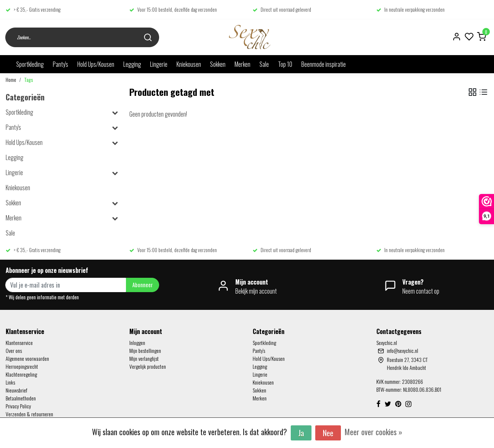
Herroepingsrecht (22, 366)
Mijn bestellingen (145, 350)
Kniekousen (189, 64)
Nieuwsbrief (16, 390)
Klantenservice (19, 343)
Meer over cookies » (374, 432)
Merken (242, 64)
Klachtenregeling (21, 374)
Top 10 (285, 64)
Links (10, 382)
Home (11, 80)
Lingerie (159, 64)
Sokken (218, 64)
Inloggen (137, 343)
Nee (328, 433)
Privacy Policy (18, 406)
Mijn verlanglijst (144, 358)
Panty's (61, 64)
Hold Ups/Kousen (96, 64)
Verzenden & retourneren (29, 414)
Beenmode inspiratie (324, 64)
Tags (29, 80)
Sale (264, 64)
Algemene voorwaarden (27, 358)
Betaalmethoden (21, 398)
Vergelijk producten (148, 366)
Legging (132, 64)
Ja (301, 433)
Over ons (14, 350)
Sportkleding (30, 64)
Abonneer (143, 285)
